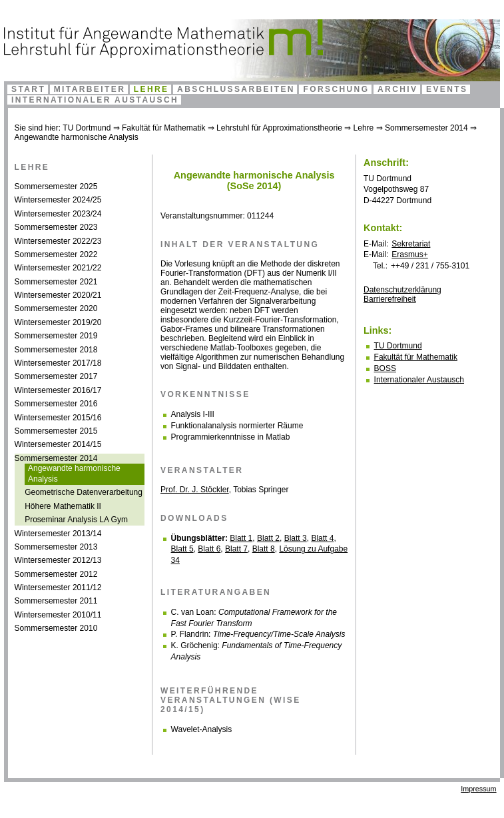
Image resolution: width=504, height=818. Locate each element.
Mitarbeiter (90, 89)
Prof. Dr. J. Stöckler (195, 490)
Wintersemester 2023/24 (58, 214)
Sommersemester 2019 (56, 336)
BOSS (385, 368)
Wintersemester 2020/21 (58, 295)
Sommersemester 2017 (56, 376)
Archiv (397, 89)
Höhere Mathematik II (63, 506)
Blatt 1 (241, 538)
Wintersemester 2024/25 (58, 200)
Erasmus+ (409, 254)
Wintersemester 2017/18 (58, 363)
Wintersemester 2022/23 (58, 241)
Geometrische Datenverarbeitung (84, 492)
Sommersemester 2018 (56, 350)
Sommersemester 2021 (56, 282)
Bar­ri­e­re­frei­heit (390, 299)
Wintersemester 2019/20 (58, 322)
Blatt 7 (236, 549)
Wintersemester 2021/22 (58, 268)
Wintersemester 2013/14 (58, 534)
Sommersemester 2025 (56, 187)
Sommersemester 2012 (56, 574)
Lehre (151, 89)
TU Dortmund (87, 128)
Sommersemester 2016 (56, 404)
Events (447, 89)
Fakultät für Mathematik (163, 128)
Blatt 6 (209, 549)
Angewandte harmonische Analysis (77, 137)
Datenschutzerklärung (402, 290)
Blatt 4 (322, 538)
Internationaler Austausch (95, 100)
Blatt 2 (268, 538)
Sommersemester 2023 (56, 227)
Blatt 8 (264, 549)
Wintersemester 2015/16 (58, 418)
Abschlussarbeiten (236, 89)
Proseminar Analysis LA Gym (76, 520)
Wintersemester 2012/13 (58, 560)
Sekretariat (411, 244)
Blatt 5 (182, 549)
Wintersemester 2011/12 (58, 588)
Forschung (336, 89)
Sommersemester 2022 (56, 254)
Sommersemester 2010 (56, 628)
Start (28, 89)
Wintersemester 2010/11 (58, 615)
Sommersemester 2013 (56, 547)
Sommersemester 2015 (56, 431)
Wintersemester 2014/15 (58, 444)
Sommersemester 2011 (56, 601)
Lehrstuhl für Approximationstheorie (279, 128)
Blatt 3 (296, 538)
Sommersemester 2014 (426, 128)
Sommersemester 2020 (56, 308)
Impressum (478, 789)
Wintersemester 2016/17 (58, 390)
